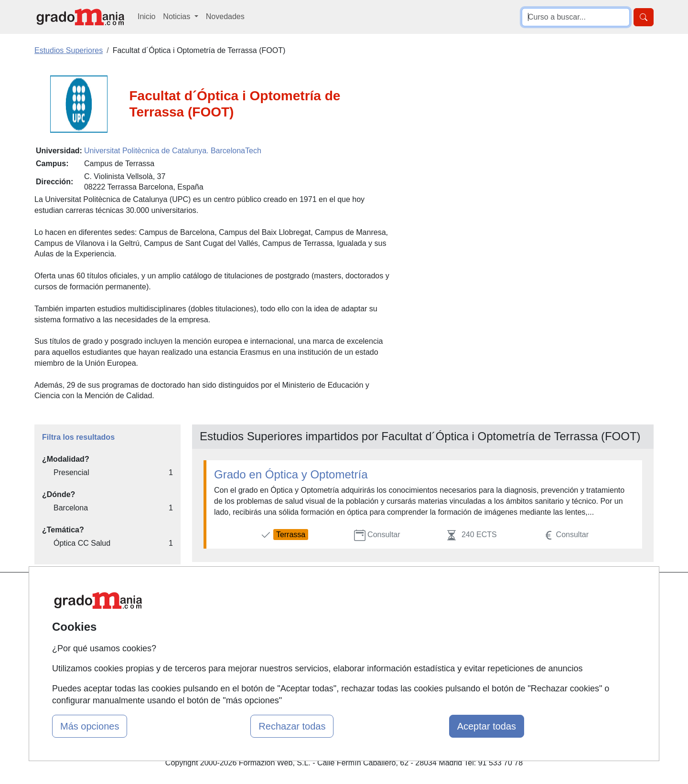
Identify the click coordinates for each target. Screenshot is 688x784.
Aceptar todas (487, 726)
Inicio (146, 16)
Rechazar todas (292, 726)
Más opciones (90, 726)
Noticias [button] (177, 16)
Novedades (225, 16)
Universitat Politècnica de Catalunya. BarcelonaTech (173, 151)
